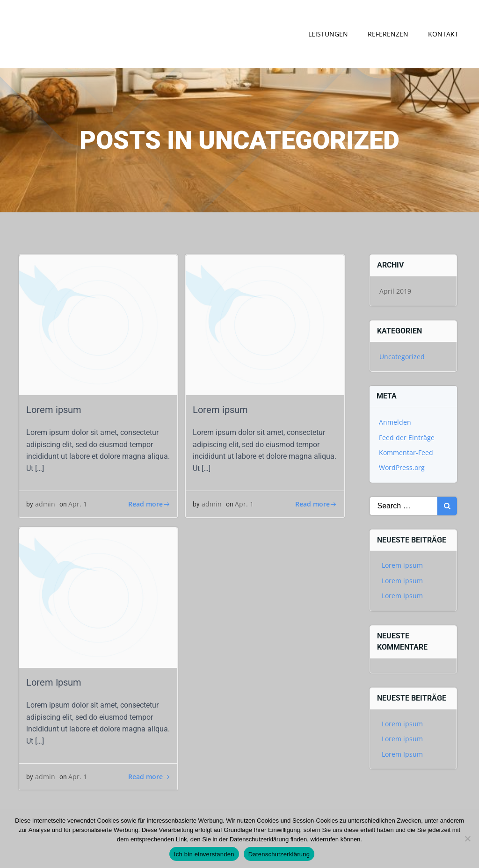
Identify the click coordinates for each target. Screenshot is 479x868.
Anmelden (395, 422)
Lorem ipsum (402, 566)
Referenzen (388, 34)
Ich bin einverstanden (204, 854)
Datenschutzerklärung (279, 854)
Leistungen (328, 34)
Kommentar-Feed (406, 452)
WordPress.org (402, 467)
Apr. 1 (78, 504)
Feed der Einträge (407, 438)
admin (45, 504)
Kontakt (443, 34)
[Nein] (467, 839)
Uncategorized (402, 357)
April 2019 (395, 291)
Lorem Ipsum (402, 596)
